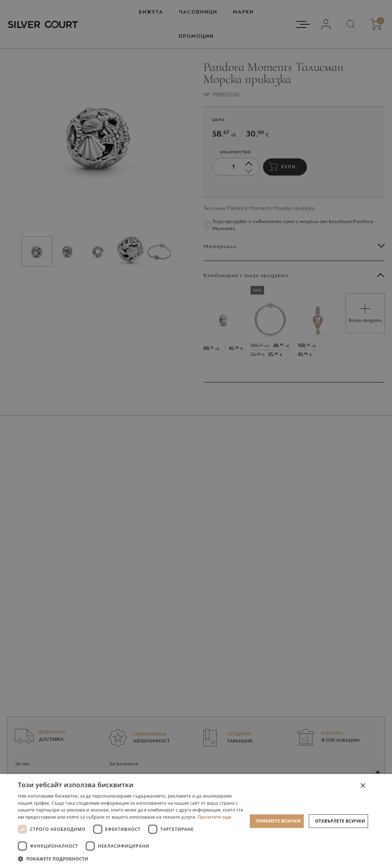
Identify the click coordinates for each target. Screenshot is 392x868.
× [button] (363, 786)
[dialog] (196, 821)
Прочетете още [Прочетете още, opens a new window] (214, 817)
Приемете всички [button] (278, 821)
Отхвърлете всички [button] (340, 821)
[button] (133, 859)
